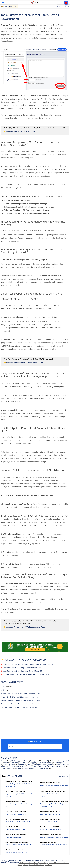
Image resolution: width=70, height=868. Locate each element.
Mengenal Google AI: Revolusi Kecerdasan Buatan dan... (21, 700)
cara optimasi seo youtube (43, 765)
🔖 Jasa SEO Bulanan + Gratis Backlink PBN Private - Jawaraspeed (25, 675)
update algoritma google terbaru (37, 768)
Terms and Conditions (36, 865)
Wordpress (34, 761)
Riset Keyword (8, 765)
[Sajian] (13, 6)
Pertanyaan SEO (61, 763)
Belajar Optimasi (45, 763)
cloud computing (7, 768)
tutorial (45, 761)
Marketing (15, 761)
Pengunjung (38, 767)
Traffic (24, 763)
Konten (3, 761)
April (2, 690)
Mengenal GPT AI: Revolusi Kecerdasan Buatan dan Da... (21, 694)
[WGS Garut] (35, 652)
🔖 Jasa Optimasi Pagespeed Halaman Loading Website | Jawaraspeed (27, 664)
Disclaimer (49, 865)
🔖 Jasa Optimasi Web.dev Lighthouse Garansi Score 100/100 (23, 671)
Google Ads (26, 767)
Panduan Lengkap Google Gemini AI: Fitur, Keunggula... (21, 704)
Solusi (54, 761)
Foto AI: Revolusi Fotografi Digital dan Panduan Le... (19, 697)
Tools (6, 763)
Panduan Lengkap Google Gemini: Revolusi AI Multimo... (21, 707)
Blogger (33, 763)
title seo (19, 768)
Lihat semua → (63, 776)
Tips (29, 765)
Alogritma (20, 765)
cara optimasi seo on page (55, 767)
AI (25, 761)
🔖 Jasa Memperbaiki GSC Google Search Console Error (21, 668)
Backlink (15, 763)
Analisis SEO (14, 767)
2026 (2, 687)
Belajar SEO (64, 761)
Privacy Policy (23, 865)
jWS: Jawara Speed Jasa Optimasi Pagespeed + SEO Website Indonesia (44, 863)
